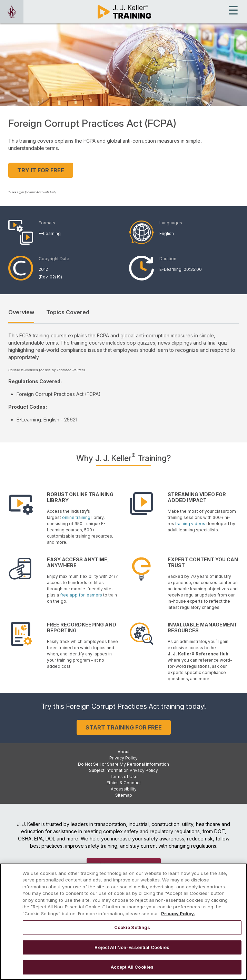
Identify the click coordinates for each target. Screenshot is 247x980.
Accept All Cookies (132, 971)
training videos (190, 524)
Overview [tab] (21, 312)
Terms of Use (124, 777)
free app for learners (81, 595)
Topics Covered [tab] (68, 312)
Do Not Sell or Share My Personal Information (123, 764)
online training (76, 517)
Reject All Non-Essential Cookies (132, 952)
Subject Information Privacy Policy (123, 770)
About (124, 752)
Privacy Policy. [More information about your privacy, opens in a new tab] (178, 918)
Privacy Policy (123, 758)
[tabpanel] (123, 377)
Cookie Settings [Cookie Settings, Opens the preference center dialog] (132, 932)
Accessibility (124, 789)
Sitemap (124, 795)
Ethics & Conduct (124, 783)
